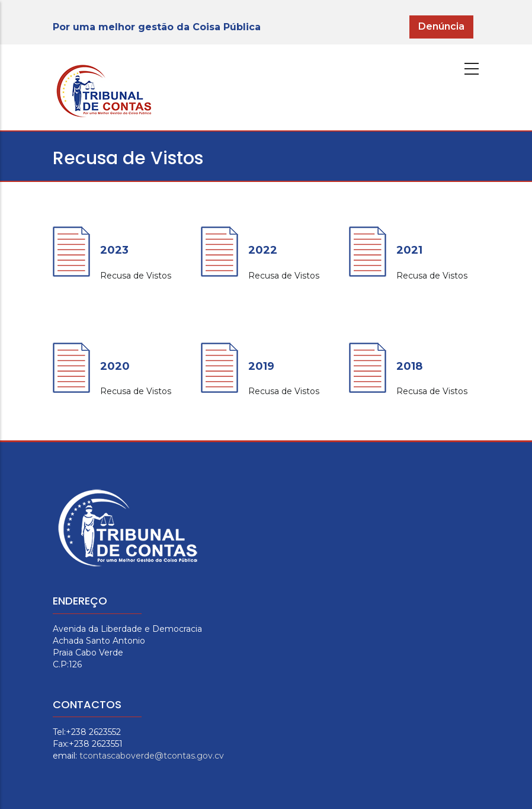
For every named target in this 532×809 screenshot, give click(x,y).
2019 (261, 366)
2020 (115, 366)
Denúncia (441, 26)
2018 (409, 366)
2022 (263, 250)
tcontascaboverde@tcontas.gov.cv (152, 756)
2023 (114, 250)
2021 (409, 250)
